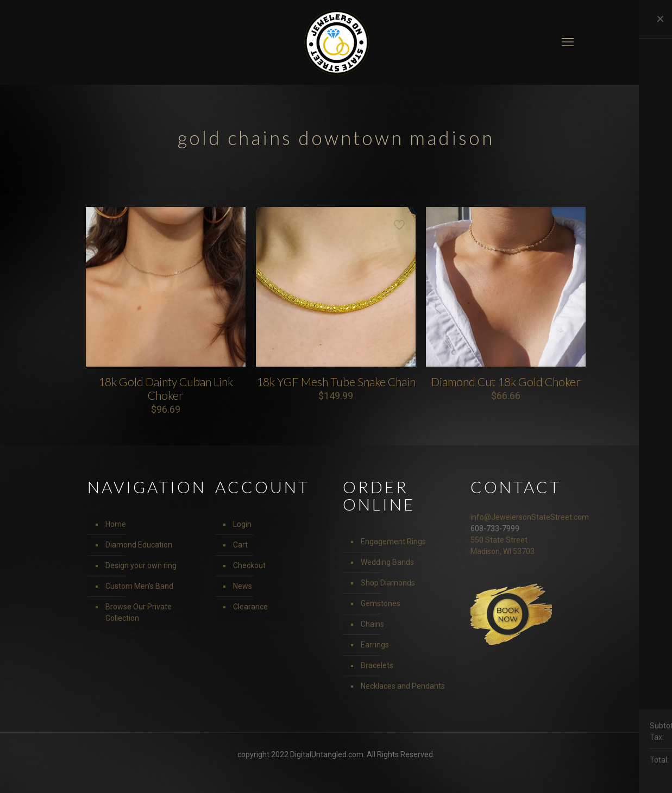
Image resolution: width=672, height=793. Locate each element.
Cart (240, 545)
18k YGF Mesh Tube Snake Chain (336, 382)
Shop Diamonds (388, 583)
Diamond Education (139, 545)
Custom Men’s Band (139, 586)
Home (116, 524)
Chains (372, 624)
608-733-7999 (495, 528)
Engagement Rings (393, 542)
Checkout (249, 565)
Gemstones (381, 603)
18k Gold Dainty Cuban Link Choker (166, 388)
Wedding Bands (387, 562)
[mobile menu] (568, 42)
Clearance (250, 607)
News (243, 586)
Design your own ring (141, 565)
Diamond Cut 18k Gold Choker (506, 382)
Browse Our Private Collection (139, 612)
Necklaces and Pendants (403, 686)
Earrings (375, 645)
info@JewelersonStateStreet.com (530, 517)
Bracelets (377, 665)
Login (242, 524)
